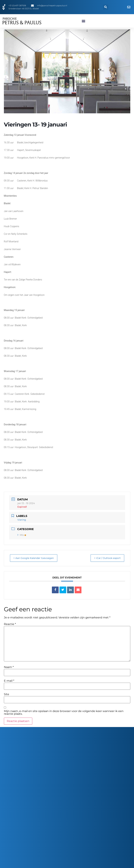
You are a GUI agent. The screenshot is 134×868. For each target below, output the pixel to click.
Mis (22, 535)
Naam (9, 667)
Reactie (10, 624)
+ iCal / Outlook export (105, 558)
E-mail (9, 681)
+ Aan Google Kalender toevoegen (36, 558)
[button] (106, 7)
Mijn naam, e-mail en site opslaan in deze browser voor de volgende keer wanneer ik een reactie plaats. (64, 713)
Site (7, 694)
